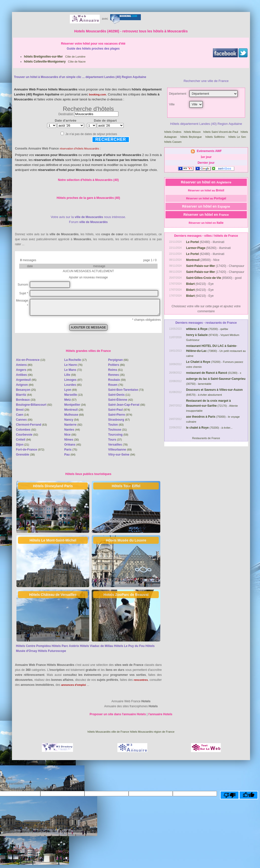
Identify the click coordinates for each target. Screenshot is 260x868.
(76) (73, 365)
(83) (116, 425)
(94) (23, 440)
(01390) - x (214, 373)
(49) (24, 370)
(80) (24, 365)
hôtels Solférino (216, 137)
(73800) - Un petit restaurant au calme (216, 351)
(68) (74, 415)
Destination (66, 114)
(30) (72, 440)
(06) (24, 375)
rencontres (141, 680)
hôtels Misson (193, 132)
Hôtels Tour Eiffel (126, 486)
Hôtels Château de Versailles (53, 595)
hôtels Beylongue (192, 137)
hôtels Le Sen (238, 137)
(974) (119, 410)
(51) (116, 370)
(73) (126, 390)
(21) (23, 445)
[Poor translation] (230, 795)
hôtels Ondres (173, 132)
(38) (25, 455)
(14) (22, 415)
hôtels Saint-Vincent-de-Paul (221, 132)
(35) (116, 375)
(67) (119, 420)
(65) (73, 385)
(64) (24, 395)
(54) (72, 420)
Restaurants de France (206, 438)
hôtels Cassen (173, 142)
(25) (26, 390)
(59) (70, 375)
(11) (119, 395)
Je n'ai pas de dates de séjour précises (91, 134)
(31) (118, 430)
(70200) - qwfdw (207, 329)
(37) (115, 440)
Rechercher (111, 139)
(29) (23, 410)
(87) (73, 380)
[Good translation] (249, 795)
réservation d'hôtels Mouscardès (79, 149)
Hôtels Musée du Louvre (126, 540)
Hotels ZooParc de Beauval (126, 595)
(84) (25, 385)
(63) (31, 425)
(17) (76, 360)
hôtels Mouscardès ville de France (108, 732)
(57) (70, 400)
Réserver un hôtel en (206, 182)
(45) (73, 445)
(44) (72, 430)
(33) (26, 400)
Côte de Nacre (55, 62)
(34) (75, 405)
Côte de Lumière (55, 57)
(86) (117, 365)
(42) (121, 400)
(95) (26, 380)
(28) (74, 410)
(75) (71, 450)
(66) (118, 360)
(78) (118, 445)
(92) (34, 405)
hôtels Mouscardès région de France (152, 732)
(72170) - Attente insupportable (212, 406)
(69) (71, 390)
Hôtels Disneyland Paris (53, 486)
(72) (73, 370)
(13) (31, 360)
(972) (30, 450)
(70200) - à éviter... (209, 428)
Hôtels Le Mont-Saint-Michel (53, 540)
